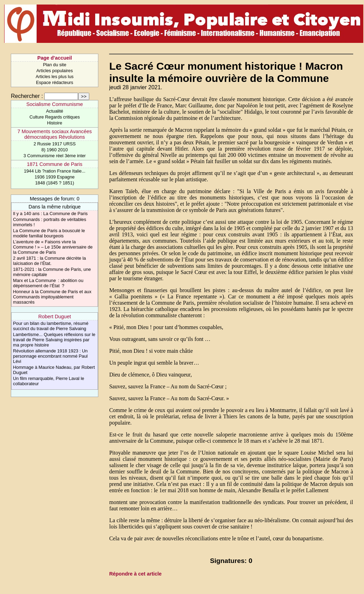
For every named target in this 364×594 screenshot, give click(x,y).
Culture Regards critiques (54, 117)
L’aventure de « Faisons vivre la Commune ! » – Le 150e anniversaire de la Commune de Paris (53, 247)
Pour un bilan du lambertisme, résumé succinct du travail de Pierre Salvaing (51, 326)
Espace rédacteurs (55, 82)
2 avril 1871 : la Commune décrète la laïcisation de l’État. (49, 261)
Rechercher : (27, 96)
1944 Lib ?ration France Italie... (54, 171)
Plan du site (55, 65)
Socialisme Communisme (54, 104)
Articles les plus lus (55, 77)
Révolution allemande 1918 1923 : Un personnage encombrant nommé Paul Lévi (50, 356)
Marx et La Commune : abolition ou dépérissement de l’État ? (48, 283)
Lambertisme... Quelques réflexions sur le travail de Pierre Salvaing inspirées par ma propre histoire (54, 340)
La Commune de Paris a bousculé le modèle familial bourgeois (49, 233)
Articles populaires (55, 71)
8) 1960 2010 (55, 150)
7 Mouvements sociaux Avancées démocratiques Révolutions (55, 134)
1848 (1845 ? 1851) (55, 183)
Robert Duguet (55, 317)
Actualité (55, 111)
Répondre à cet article (135, 574)
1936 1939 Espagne (55, 177)
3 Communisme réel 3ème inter (55, 156)
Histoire (55, 123)
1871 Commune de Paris (55, 164)
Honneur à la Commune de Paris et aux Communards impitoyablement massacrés (52, 297)
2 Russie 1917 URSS (55, 144)
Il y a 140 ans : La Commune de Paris (50, 214)
